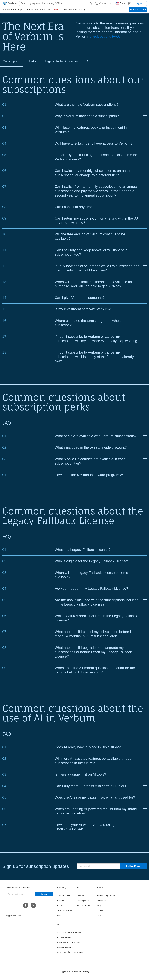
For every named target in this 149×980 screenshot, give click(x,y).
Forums (100, 912)
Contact (61, 902)
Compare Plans (64, 939)
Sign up (44, 896)
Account (80, 897)
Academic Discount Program (70, 954)
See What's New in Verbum (70, 934)
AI (99, 62)
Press (60, 917)
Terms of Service (65, 912)
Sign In (140, 3)
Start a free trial (138, 10)
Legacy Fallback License (69, 62)
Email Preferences (85, 907)
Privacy (86, 973)
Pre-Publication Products (69, 944)
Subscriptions (83, 902)
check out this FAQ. (105, 36)
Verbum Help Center (106, 897)
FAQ (99, 917)
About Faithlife (64, 897)
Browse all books (65, 949)
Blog (99, 907)
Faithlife (77, 973)
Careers (61, 907)
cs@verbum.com (14, 917)
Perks (36, 62)
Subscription (13, 62)
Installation (101, 902)
